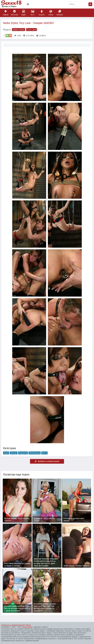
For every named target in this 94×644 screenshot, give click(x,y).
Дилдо (14, 453)
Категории (15, 13)
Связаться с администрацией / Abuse (16, 625)
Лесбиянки (35, 453)
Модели (42, 13)
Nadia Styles (19, 30)
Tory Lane (32, 30)
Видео (24, 13)
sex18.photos (27, 627)
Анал (6, 453)
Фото (33, 13)
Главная (6, 13)
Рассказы (60, 13)
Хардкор (23, 453)
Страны (51, 13)
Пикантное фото (13, 4)
